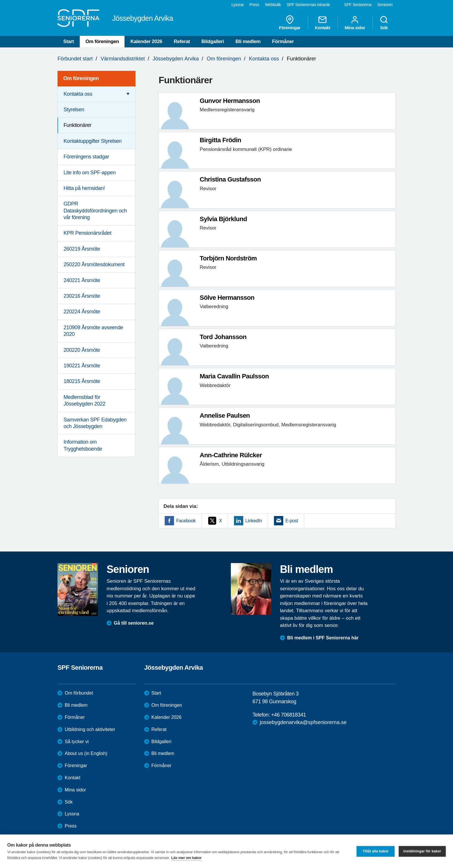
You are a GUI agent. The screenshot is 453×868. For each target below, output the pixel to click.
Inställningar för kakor (422, 851)
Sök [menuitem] (384, 23)
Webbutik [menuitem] (273, 5)
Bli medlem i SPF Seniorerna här (323, 638)
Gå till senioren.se (134, 623)
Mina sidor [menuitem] (355, 23)
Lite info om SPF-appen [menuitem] (90, 173)
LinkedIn (254, 521)
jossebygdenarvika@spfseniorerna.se (303, 722)
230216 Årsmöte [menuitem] (82, 296)
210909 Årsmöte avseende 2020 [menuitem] (93, 331)
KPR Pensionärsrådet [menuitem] (88, 233)
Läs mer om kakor (186, 858)
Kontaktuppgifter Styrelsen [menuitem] (93, 141)
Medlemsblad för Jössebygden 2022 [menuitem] (85, 400)
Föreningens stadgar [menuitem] (86, 157)
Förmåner (283, 41)
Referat (182, 41)
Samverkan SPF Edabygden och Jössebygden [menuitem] (95, 423)
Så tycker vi (77, 742)
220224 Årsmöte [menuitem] (82, 312)
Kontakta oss (264, 59)
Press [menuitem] (254, 5)
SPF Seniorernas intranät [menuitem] (308, 5)
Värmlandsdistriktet (123, 59)
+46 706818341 (288, 715)
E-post (292, 521)
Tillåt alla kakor (376, 851)
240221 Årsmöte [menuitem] (82, 280)
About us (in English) (86, 753)
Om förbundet (79, 693)
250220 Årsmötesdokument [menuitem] (94, 264)
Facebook (186, 521)
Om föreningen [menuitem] (81, 78)
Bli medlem (248, 41)
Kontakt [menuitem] (323, 23)
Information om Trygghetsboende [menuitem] (83, 445)
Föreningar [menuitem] (290, 23)
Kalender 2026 (146, 41)
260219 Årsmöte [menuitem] (82, 249)
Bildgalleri (213, 41)
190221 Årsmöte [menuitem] (82, 366)
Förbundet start (75, 59)
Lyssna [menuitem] (237, 5)
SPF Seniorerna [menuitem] (358, 5)
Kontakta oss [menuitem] (78, 94)
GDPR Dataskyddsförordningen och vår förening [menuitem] (95, 211)
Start (69, 41)
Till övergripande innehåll (0, 0)
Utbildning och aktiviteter (90, 729)
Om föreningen (102, 41)
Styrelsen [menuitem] (74, 110)
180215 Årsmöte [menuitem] (82, 381)
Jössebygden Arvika (176, 59)
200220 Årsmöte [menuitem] (82, 350)
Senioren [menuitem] (385, 5)
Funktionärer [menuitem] (77, 125)
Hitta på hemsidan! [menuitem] (84, 188)
